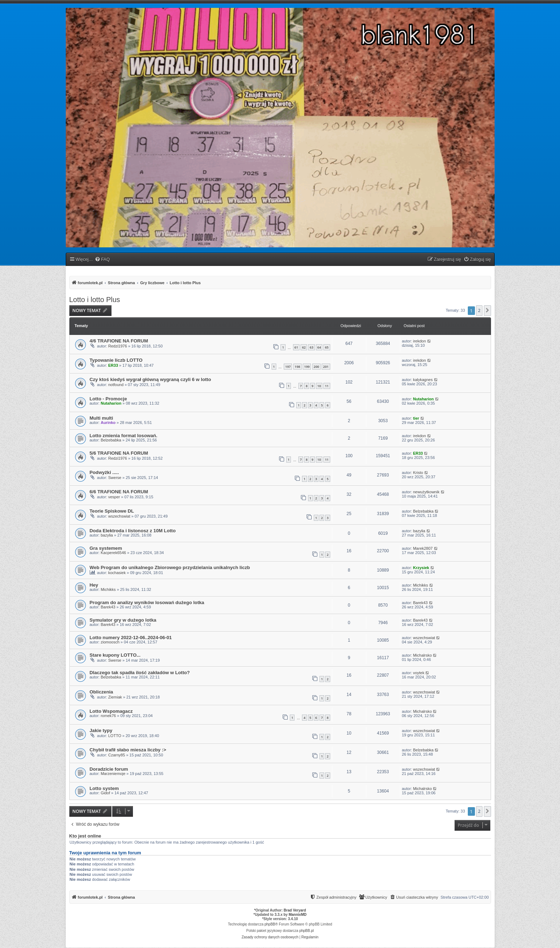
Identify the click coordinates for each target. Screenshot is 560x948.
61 (296, 347)
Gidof (105, 793)
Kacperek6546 (113, 553)
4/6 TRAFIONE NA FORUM (119, 341)
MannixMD (298, 915)
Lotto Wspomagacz (111, 711)
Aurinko (108, 423)
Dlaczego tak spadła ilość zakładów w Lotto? (140, 673)
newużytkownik (426, 492)
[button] (487, 311)
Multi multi (101, 418)
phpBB (270, 924)
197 (288, 367)
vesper (114, 497)
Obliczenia (101, 692)
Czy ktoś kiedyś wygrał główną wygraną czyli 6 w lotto (150, 379)
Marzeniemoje (113, 774)
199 (307, 367)
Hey (94, 585)
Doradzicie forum (109, 769)
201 (326, 367)
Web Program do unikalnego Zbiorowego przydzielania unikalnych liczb (170, 567)
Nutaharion (111, 403)
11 (327, 386)
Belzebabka (111, 440)
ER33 (113, 365)
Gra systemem (106, 548)
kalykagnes (423, 380)
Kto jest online (85, 836)
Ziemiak (115, 697)
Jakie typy (101, 730)
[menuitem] (102, 260)
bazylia (107, 535)
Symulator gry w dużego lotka (123, 620)
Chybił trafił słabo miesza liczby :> (128, 750)
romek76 (108, 716)
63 (311, 347)
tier (416, 418)
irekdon (420, 341)
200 (316, 367)
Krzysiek (421, 568)
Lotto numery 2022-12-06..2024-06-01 (131, 638)
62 (304, 347)
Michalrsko (423, 655)
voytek (419, 673)
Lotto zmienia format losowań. (124, 436)
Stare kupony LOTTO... (115, 655)
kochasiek (117, 573)
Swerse (115, 478)
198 (298, 367)
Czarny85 (117, 755)
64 (319, 347)
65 (327, 347)
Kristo (418, 473)
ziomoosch (110, 642)
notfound (116, 385)
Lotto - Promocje (108, 399)
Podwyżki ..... (104, 472)
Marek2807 (423, 548)
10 (319, 386)
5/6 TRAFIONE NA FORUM (119, 453)
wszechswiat (119, 516)
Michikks (108, 589)
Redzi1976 (118, 346)
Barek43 (108, 607)
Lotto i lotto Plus (95, 300)
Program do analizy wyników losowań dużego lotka (147, 603)
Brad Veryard (295, 910)
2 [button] (479, 310)
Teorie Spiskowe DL (112, 511)
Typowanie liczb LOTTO (116, 360)
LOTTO (115, 736)
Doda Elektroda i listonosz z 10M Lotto (133, 531)
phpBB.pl (306, 931)
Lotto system (104, 788)
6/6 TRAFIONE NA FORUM (119, 492)
